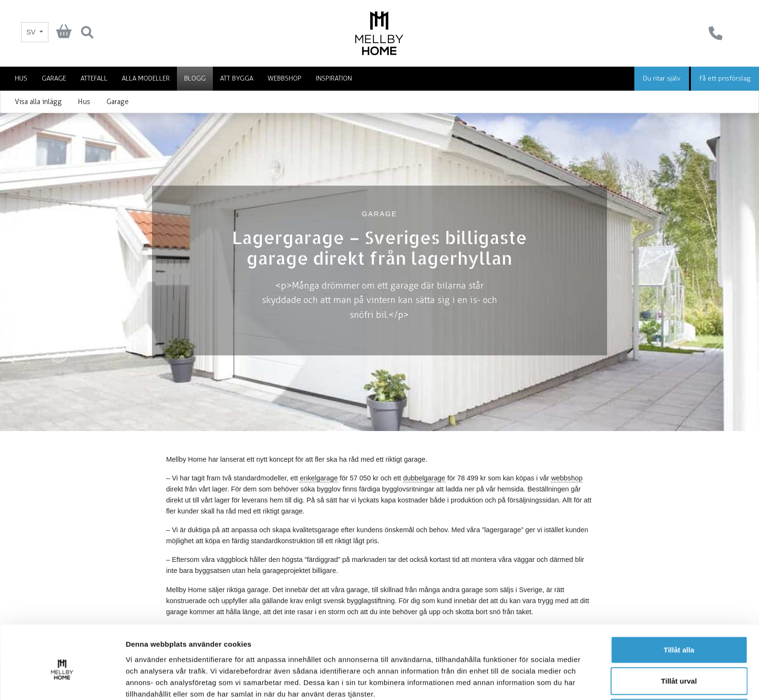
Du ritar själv (662, 78)
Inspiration (334, 78)
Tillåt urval (679, 637)
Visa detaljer (521, 681)
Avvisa (679, 669)
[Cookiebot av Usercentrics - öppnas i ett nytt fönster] (62, 681)
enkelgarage (319, 478)
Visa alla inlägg (38, 102)
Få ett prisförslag (725, 78)
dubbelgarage (424, 478)
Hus (21, 78)
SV (32, 32)
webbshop (567, 478)
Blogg (195, 78)
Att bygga (237, 78)
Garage (54, 78)
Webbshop (285, 78)
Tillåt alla (679, 606)
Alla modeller (146, 78)
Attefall (94, 78)
